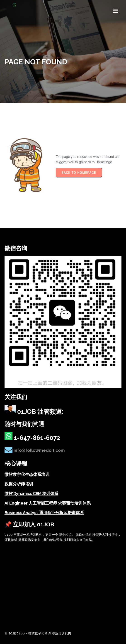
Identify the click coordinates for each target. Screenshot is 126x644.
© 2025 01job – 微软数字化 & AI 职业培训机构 (38, 633)
